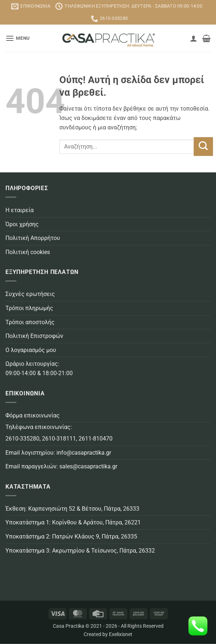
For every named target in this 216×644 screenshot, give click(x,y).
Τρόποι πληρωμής (29, 308)
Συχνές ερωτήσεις (30, 294)
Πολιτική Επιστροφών (34, 336)
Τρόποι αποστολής (30, 322)
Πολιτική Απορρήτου (33, 238)
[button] (18, 38)
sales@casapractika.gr (88, 466)
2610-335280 (22, 439)
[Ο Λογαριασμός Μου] (194, 38)
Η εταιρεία (20, 210)
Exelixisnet (121, 634)
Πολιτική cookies (28, 252)
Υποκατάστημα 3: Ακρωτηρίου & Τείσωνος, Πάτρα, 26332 (80, 551)
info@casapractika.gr (84, 453)
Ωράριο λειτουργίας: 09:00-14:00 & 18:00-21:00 (39, 368)
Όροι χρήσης (22, 224)
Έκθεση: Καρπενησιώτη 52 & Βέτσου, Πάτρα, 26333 (72, 509)
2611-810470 (96, 439)
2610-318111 (59, 439)
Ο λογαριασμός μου (31, 350)
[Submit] (203, 147)
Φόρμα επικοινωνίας (33, 415)
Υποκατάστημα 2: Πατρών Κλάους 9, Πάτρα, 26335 (71, 536)
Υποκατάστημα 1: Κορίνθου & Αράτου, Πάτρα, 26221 (73, 522)
